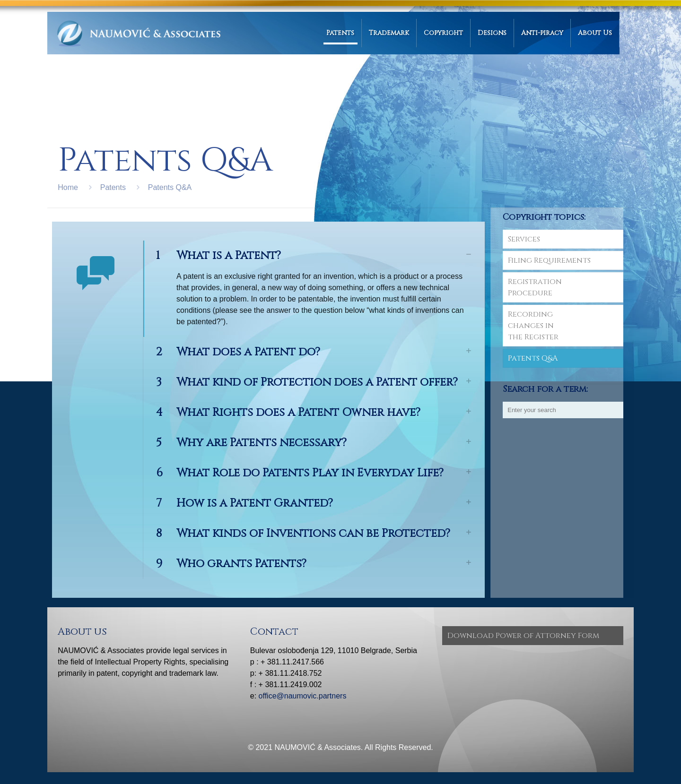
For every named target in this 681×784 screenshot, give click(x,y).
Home (68, 187)
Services (524, 239)
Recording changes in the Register (533, 326)
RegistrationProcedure (535, 287)
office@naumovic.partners (303, 696)
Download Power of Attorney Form (523, 636)
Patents (113, 187)
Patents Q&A (170, 187)
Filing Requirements (549, 260)
